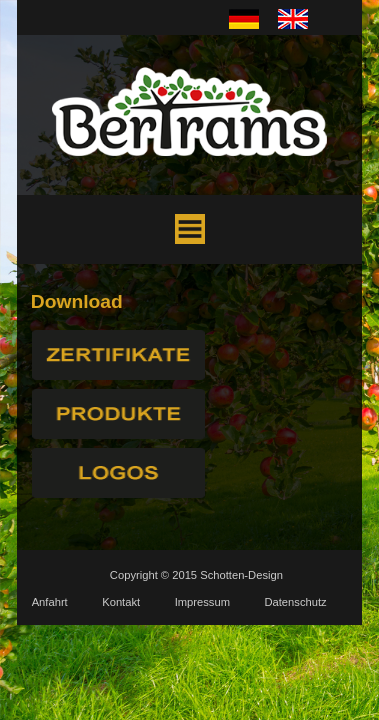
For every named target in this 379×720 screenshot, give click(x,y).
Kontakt (121, 602)
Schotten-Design (241, 575)
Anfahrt (50, 602)
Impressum (202, 602)
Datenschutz (295, 602)
